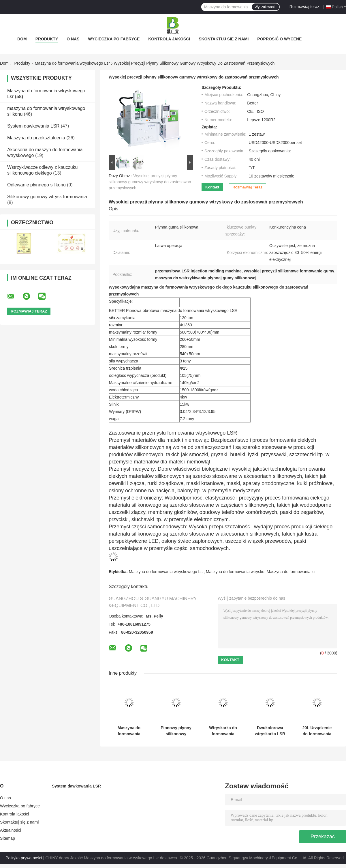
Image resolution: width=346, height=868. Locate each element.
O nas (73, 39)
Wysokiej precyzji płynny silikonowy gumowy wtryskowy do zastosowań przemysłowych (150, 182)
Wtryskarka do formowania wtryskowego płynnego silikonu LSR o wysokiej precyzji (223, 731)
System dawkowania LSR (33, 126)
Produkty (47, 39)
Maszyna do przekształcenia (36, 138)
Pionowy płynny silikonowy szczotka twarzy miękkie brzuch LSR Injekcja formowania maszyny (176, 731)
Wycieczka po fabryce (114, 39)
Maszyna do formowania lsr (291, 572)
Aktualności (11, 830)
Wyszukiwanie (266, 7)
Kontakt (212, 187)
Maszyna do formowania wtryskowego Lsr (72, 63)
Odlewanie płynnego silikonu (36, 185)
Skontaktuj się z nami (224, 39)
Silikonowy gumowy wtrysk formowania (47, 197)
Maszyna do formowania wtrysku (235, 572)
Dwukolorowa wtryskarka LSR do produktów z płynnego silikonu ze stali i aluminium (270, 731)
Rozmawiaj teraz (304, 7)
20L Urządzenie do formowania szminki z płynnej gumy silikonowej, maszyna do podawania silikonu (317, 731)
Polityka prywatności (24, 858)
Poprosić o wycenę (279, 39)
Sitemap (7, 838)
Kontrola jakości (169, 39)
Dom (22, 39)
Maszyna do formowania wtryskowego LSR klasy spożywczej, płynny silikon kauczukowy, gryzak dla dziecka (129, 731)
